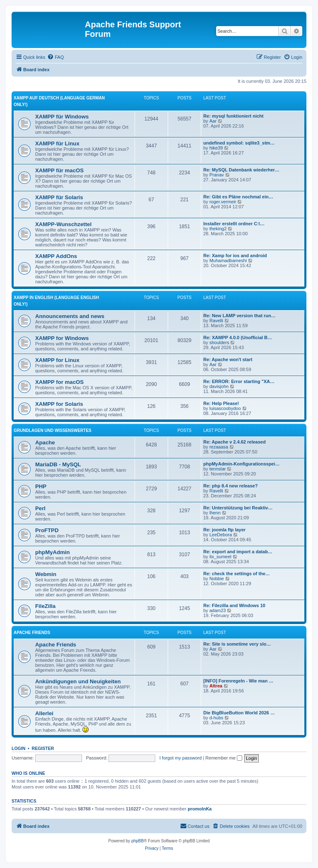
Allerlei (44, 713)
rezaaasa (219, 447)
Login (18, 748)
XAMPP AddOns (56, 256)
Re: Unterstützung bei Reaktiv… (238, 508)
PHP (41, 486)
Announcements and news (70, 316)
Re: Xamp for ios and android (235, 256)
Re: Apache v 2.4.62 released (235, 442)
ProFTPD (47, 530)
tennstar (218, 469)
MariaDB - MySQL (58, 464)
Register (43, 748)
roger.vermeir (223, 202)
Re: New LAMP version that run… (240, 316)
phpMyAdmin (53, 552)
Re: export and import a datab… (238, 552)
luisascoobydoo (225, 408)
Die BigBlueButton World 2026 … (239, 713)
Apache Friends (32, 633)
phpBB (137, 841)
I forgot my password (181, 758)
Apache (45, 442)
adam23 (218, 610)
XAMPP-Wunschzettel (63, 224)
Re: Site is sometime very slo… (237, 644)
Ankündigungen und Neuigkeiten (78, 681)
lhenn (215, 513)
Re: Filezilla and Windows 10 (234, 605)
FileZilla (45, 606)
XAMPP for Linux (57, 360)
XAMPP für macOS (59, 170)
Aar (213, 121)
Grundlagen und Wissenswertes (53, 430)
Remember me (224, 758)
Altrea (216, 686)
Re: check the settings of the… (237, 574)
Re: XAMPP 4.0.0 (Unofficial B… (238, 338)
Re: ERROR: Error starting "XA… (239, 381)
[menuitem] (55, 57)
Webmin (46, 574)
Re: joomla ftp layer (224, 530)
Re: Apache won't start (228, 359)
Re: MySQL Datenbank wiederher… (241, 170)
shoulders (219, 342)
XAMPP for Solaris (59, 404)
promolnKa (200, 809)
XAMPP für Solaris (59, 197)
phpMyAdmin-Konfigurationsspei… (242, 464)
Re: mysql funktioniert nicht (233, 116)
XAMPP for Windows (62, 338)
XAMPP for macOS (59, 382)
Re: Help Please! (221, 403)
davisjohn (219, 386)
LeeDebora (221, 535)
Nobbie (217, 579)
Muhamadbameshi (228, 260)
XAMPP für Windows (62, 117)
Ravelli (216, 321)
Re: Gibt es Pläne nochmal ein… (238, 197)
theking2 (218, 229)
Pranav (217, 175)
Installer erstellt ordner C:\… (234, 224)
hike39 (216, 148)
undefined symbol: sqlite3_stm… (239, 143)
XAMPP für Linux (57, 143)
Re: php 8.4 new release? (230, 486)
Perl (40, 508)
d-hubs (217, 718)
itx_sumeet (220, 557)
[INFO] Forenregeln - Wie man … (238, 681)
